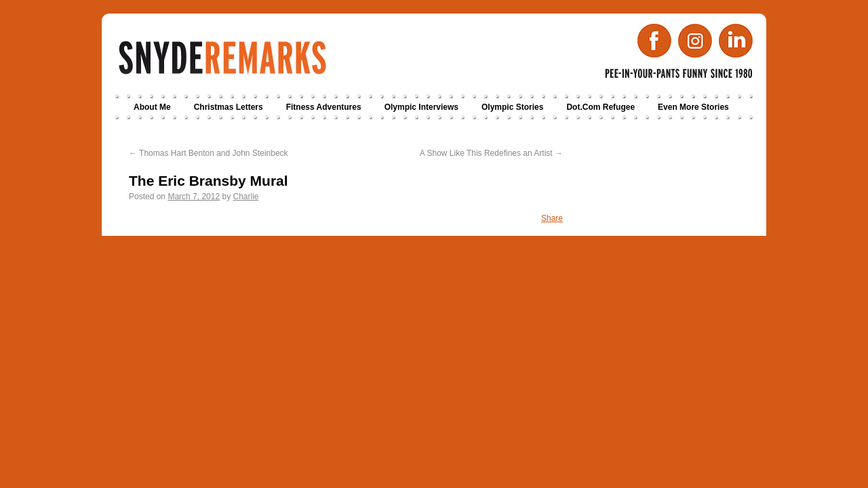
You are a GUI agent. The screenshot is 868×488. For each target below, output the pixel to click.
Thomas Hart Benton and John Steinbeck (209, 153)
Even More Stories (693, 107)
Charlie (245, 197)
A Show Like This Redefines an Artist (491, 153)
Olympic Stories (512, 107)
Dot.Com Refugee (600, 107)
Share (552, 218)
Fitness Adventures (324, 107)
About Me (152, 107)
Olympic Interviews (421, 107)
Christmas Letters (229, 107)
